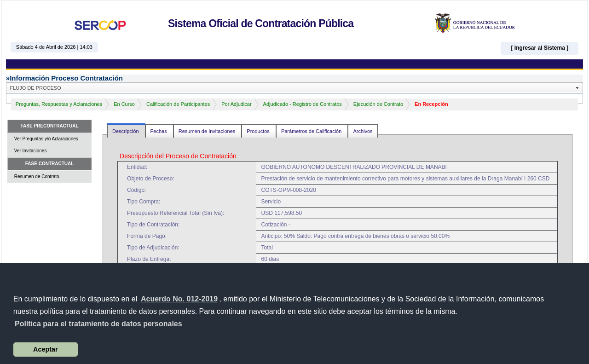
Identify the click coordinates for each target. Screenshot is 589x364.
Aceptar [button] (46, 349)
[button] (98, 324)
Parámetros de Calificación (312, 131)
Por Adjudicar (236, 104)
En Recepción (431, 104)
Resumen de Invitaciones (208, 131)
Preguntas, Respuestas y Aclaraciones (59, 104)
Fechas (159, 131)
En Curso (124, 104)
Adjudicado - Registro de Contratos (303, 104)
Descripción (126, 131)
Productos (259, 131)
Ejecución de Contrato (378, 104)
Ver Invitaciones (31, 151)
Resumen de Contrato (37, 176)
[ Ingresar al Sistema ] (540, 48)
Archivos (363, 131)
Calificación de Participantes (178, 104)
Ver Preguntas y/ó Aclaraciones (46, 139)
